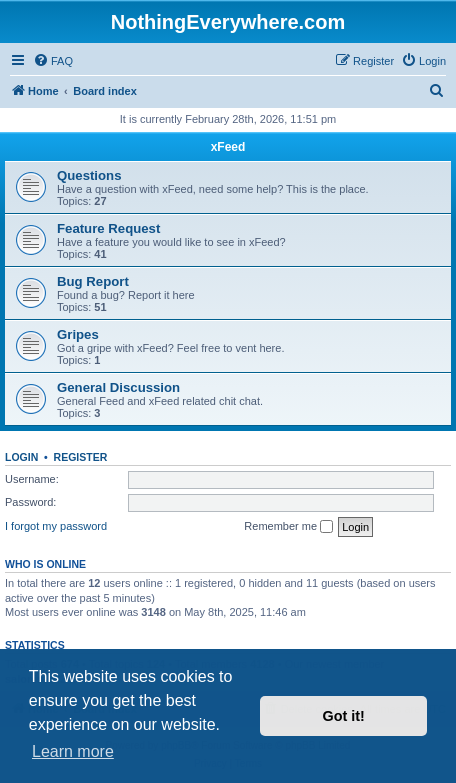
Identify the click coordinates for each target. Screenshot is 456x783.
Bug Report (93, 281)
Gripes (78, 334)
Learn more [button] (73, 751)
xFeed (228, 147)
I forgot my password (56, 526)
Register (81, 457)
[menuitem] (53, 61)
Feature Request (108, 228)
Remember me (288, 527)
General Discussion (118, 387)
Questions (89, 175)
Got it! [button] (344, 716)
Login (21, 457)
